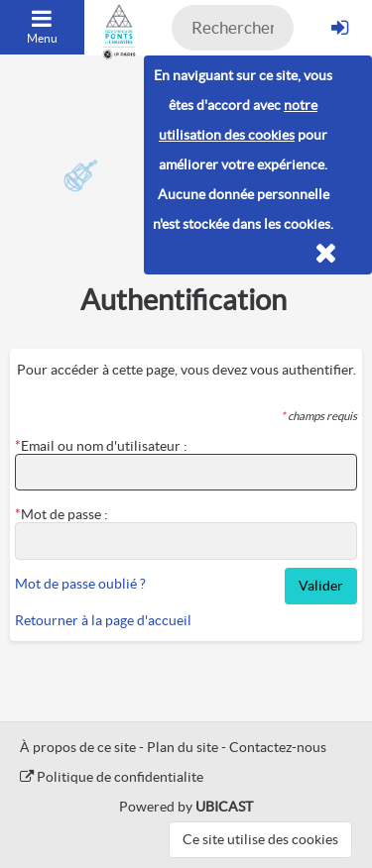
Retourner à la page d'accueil (103, 620)
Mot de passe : (64, 514)
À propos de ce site (78, 747)
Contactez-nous (278, 747)
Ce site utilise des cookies (260, 839)
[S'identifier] (340, 28)
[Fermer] (326, 254)
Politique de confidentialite (112, 777)
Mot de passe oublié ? (80, 584)
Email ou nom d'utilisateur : (104, 446)
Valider (321, 586)
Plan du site (183, 747)
